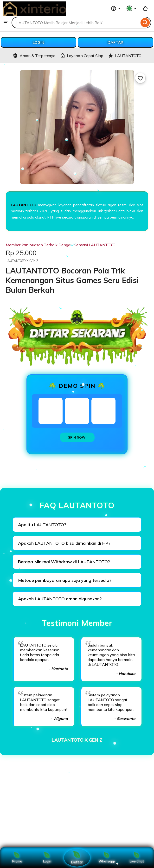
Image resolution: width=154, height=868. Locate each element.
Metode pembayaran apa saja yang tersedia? (65, 580)
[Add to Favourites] (140, 78)
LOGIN (38, 42)
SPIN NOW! (77, 437)
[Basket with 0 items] (145, 8)
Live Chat (137, 858)
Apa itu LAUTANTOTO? (42, 525)
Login (47, 858)
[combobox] (75, 23)
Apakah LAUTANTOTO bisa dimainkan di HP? (64, 543)
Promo (17, 858)
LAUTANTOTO (24, 205)
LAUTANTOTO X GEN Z (77, 740)
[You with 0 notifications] (132, 8)
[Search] (145, 23)
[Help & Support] (116, 8)
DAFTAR (115, 42)
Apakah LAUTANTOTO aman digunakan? (60, 599)
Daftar (77, 858)
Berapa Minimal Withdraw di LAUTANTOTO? (64, 562)
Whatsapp (107, 858)
